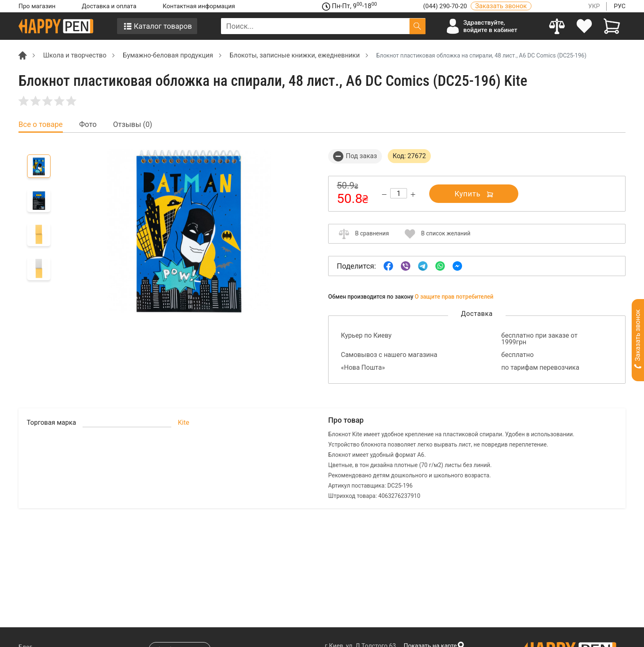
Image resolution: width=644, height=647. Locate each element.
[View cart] (612, 26)
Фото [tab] (88, 124)
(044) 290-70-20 (446, 6)
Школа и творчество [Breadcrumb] (75, 55)
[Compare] (557, 26)
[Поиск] (417, 26)
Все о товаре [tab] (41, 124)
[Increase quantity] (413, 195)
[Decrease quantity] (384, 195)
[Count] (399, 193)
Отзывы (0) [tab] (132, 124)
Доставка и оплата (109, 6)
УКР (594, 6)
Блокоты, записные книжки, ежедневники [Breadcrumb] (295, 55)
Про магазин (37, 6)
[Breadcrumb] (23, 55)
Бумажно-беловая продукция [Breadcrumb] (168, 55)
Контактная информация (199, 6)
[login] (585, 26)
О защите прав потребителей (454, 297)
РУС (620, 6)
